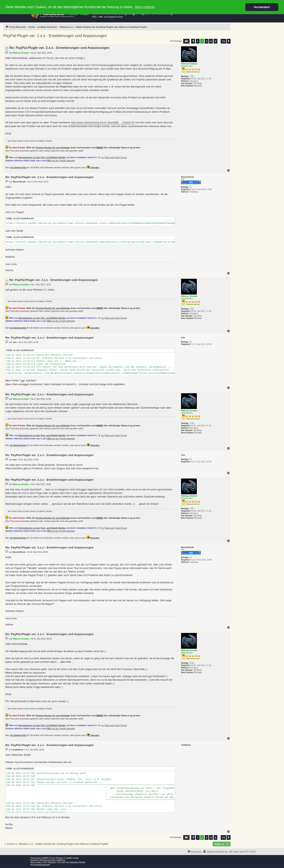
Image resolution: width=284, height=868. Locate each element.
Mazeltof (52, 862)
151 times (198, 83)
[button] (186, 41)
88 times (198, 86)
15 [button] (223, 41)
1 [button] (198, 41)
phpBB (44, 858)
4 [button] (211, 41)
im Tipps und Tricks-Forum (114, 157)
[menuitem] (215, 852)
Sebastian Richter (78, 862)
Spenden (93, 167)
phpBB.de (61, 860)
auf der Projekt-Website (61, 161)
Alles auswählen (23, 219)
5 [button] (215, 41)
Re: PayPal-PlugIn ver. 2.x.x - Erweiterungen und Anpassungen (60, 48)
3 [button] (207, 41)
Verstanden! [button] (262, 7)
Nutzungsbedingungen (40, 865)
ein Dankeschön (18, 167)
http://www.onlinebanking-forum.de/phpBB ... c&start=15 (103, 122)
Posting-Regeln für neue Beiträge (53, 148)
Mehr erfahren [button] (145, 7)
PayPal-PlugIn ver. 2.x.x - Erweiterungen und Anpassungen (55, 36)
